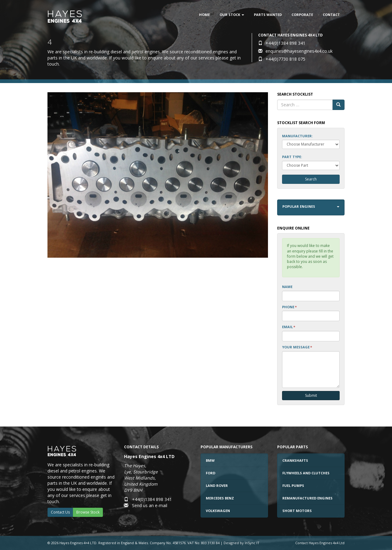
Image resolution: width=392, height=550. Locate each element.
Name (287, 287)
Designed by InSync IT (241, 543)
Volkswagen (218, 511)
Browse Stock (88, 512)
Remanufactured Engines (307, 498)
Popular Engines (311, 206)
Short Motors (297, 511)
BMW (210, 460)
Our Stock (232, 15)
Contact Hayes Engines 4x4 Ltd (320, 543)
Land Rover (217, 486)
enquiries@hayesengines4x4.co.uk (299, 51)
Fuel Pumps (293, 486)
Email (289, 327)
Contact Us (60, 512)
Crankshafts (295, 460)
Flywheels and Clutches (306, 473)
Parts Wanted (268, 15)
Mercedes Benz (220, 498)
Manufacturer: (297, 136)
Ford (211, 473)
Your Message (297, 347)
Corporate (302, 15)
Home (204, 15)
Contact (331, 15)
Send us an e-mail (150, 505)
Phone (289, 307)
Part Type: (292, 157)
